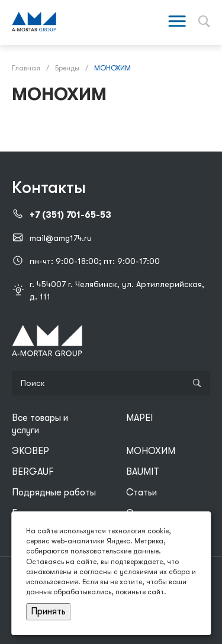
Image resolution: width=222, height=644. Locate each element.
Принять (48, 611)
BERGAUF (33, 472)
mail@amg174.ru (61, 238)
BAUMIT (143, 472)
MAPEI (139, 418)
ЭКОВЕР (30, 451)
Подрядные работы (54, 492)
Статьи (141, 492)
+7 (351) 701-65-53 (70, 215)
